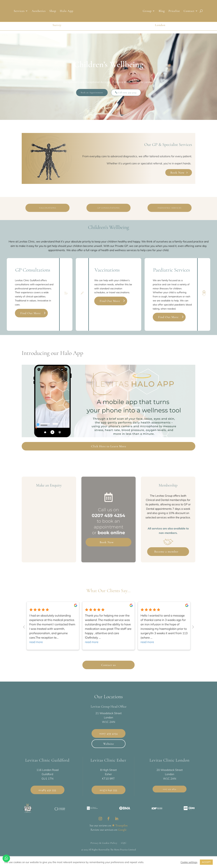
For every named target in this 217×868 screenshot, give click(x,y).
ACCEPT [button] (206, 862)
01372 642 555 (108, 790)
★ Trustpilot (120, 825)
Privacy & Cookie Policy (104, 843)
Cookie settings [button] (189, 862)
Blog (162, 11)
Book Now (177, 173)
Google (122, 830)
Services (19, 11)
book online (111, 533)
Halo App (67, 11)
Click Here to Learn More (109, 446)
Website (109, 744)
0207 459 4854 (170, 789)
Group (147, 11)
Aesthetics (39, 11)
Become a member (166, 551)
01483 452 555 (47, 790)
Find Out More (31, 313)
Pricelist (174, 11)
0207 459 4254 (108, 516)
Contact (189, 11)
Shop (53, 11)
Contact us (108, 665)
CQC (124, 843)
